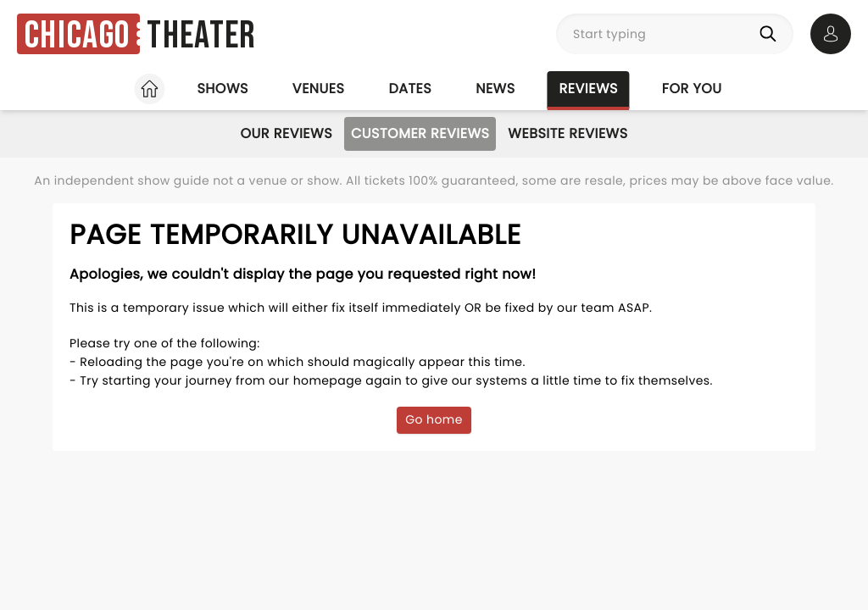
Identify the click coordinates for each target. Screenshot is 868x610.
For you (692, 89)
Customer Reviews (420, 133)
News (495, 89)
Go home (434, 419)
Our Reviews (286, 133)
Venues (319, 89)
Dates (410, 89)
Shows (222, 89)
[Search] (771, 34)
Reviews (589, 89)
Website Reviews (568, 133)
